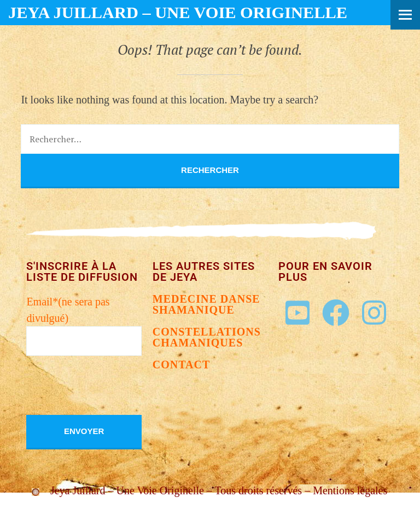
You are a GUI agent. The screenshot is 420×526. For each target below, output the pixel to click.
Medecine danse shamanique (206, 304)
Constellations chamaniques (207, 337)
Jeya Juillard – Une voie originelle (178, 13)
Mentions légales (350, 490)
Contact (182, 365)
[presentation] (109, 394)
